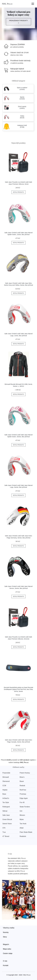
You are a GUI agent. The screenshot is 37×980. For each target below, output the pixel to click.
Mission (22, 815)
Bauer (22, 781)
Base (4, 794)
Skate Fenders (25, 807)
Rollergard (6, 807)
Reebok (22, 786)
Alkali (22, 828)
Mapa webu (7, 949)
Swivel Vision (7, 824)
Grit (21, 811)
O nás (5, 961)
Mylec (22, 819)
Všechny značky (9, 928)
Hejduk (5, 790)
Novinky (6, 932)
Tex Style (6, 802)
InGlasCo (6, 798)
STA (4, 828)
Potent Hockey (25, 773)
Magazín (6, 944)
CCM (4, 786)
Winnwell (6, 777)
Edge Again (24, 798)
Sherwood (6, 781)
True (4, 832)
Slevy (5, 937)
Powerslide (6, 773)
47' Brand (6, 836)
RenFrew (23, 790)
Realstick (23, 836)
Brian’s (22, 777)
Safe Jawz (6, 815)
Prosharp (23, 794)
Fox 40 (22, 802)
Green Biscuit (7, 819)
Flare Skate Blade (26, 832)
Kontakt (6, 965)
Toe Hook (23, 824)
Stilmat (5, 811)
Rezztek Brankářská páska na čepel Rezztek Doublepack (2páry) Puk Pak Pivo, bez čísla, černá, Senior (19, 689)
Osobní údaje (8, 953)
